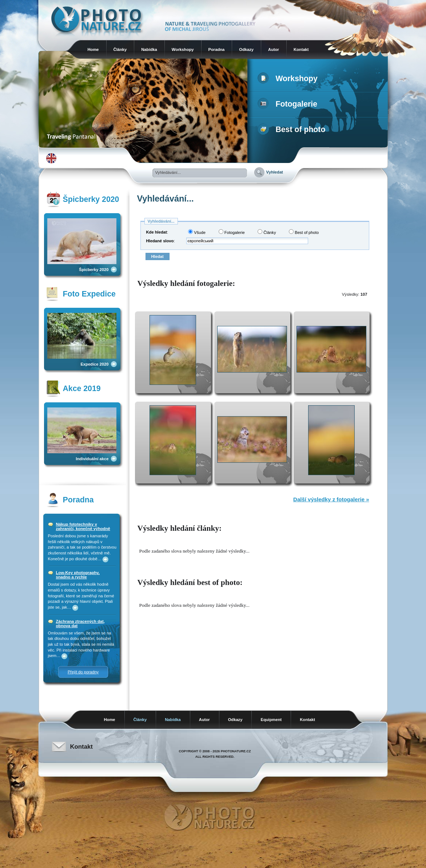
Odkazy (246, 49)
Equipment (271, 720)
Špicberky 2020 (94, 270)
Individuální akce (92, 459)
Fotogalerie (289, 104)
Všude (197, 232)
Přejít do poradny (83, 672)
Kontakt (301, 49)
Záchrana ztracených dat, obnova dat (80, 624)
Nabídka (149, 49)
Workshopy (183, 49)
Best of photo (293, 130)
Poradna (217, 49)
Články (120, 49)
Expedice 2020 (94, 364)
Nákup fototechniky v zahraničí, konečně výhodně (83, 526)
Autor (274, 49)
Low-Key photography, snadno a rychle (78, 575)
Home (93, 49)
